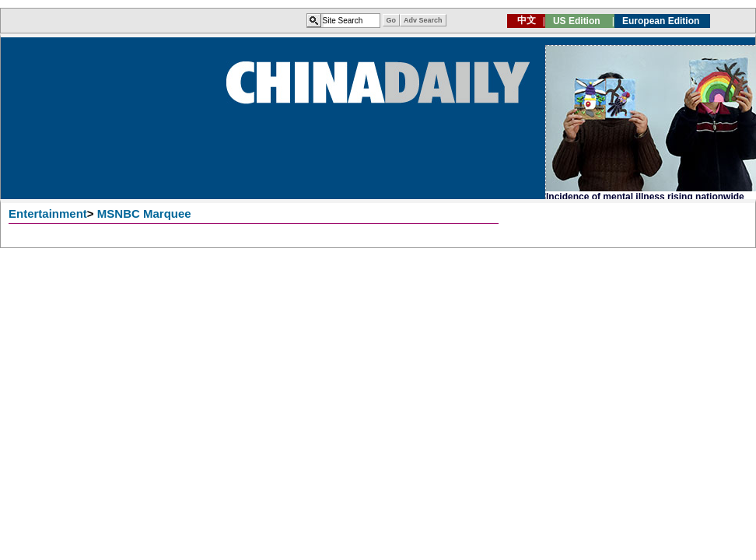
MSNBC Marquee (144, 213)
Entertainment (48, 213)
